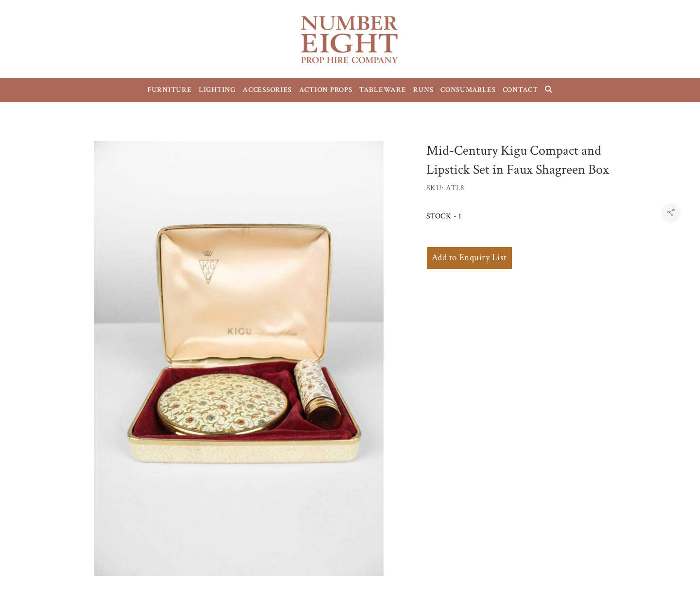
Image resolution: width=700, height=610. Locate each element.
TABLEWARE (383, 90)
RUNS (423, 90)
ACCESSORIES (267, 90)
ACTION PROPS (326, 90)
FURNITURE (170, 90)
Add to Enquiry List (469, 258)
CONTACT (520, 90)
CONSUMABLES (468, 90)
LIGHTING (217, 90)
